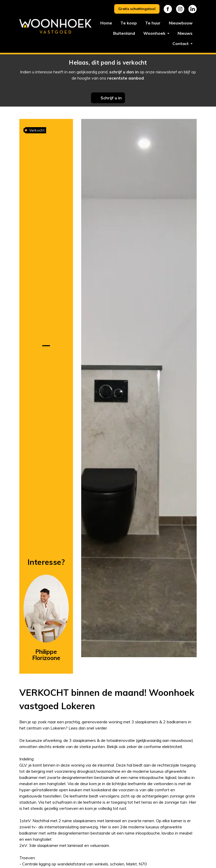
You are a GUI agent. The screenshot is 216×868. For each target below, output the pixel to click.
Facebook (168, 9)
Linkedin (193, 9)
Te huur (153, 23)
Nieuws (185, 33)
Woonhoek (155, 33)
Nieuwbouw (181, 23)
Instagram (180, 9)
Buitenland (124, 33)
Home (106, 23)
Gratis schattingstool (137, 9)
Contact (181, 44)
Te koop (129, 23)
